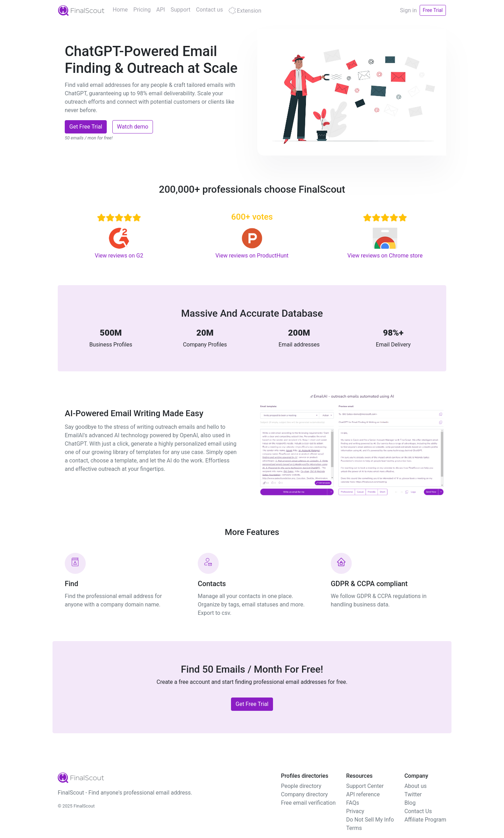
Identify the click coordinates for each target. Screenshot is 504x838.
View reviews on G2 (119, 256)
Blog (410, 803)
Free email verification (308, 803)
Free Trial (433, 10)
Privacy (355, 811)
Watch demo (133, 127)
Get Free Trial (86, 127)
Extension (245, 11)
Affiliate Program (425, 820)
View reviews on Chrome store (385, 256)
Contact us (209, 10)
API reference (363, 794)
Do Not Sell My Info (370, 820)
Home (120, 10)
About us (415, 786)
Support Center (365, 786)
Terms (354, 828)
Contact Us (418, 811)
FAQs (353, 803)
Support (180, 10)
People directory (301, 786)
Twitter (413, 794)
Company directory (304, 794)
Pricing (142, 10)
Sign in (408, 10)
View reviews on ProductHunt (252, 256)
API (161, 10)
